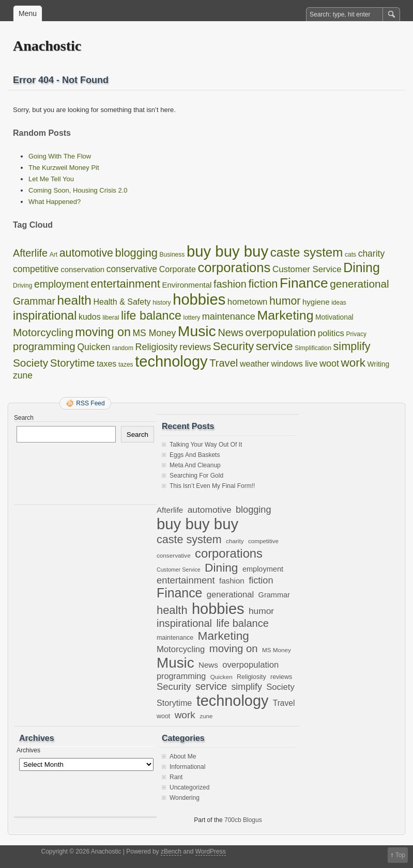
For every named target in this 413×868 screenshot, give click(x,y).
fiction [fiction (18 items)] (263, 284)
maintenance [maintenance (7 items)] (229, 317)
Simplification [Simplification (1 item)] (313, 348)
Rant (176, 777)
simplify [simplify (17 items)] (352, 346)
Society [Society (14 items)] (30, 363)
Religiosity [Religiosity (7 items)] (157, 347)
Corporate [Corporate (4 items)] (178, 269)
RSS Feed (90, 403)
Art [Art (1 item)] (53, 255)
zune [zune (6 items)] (23, 375)
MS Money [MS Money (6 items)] (155, 333)
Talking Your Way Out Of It (206, 445)
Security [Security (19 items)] (233, 346)
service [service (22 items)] (274, 346)
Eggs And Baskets (195, 455)
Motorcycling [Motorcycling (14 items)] (43, 332)
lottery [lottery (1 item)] (192, 318)
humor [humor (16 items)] (285, 301)
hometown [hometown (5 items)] (248, 302)
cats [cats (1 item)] (350, 255)
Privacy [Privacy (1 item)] (356, 334)
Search (24, 418)
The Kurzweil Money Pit (64, 168)
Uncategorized (189, 787)
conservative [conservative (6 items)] (132, 269)
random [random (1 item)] (123, 348)
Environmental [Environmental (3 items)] (187, 285)
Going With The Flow (60, 156)
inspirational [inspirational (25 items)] (45, 315)
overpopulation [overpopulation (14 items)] (281, 332)
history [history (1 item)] (162, 303)
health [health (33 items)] (74, 300)
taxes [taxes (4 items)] (106, 364)
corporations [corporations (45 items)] (234, 267)
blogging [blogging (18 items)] (136, 253)
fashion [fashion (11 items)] (230, 284)
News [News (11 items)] (231, 333)
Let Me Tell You (51, 179)
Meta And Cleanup (195, 465)
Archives (28, 750)
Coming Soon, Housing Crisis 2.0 (78, 190)
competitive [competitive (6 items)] (36, 269)
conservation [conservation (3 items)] (82, 269)
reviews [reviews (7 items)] (195, 347)
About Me (183, 756)
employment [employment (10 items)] (62, 284)
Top (400, 855)
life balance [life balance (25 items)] (151, 315)
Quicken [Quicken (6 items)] (94, 347)
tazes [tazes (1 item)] (126, 365)
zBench (171, 851)
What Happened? (55, 202)
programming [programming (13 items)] (44, 346)
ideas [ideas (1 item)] (339, 303)
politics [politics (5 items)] (331, 333)
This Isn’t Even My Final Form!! (212, 486)
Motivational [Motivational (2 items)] (334, 317)
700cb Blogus (243, 820)
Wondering (185, 798)
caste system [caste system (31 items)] (307, 252)
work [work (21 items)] (353, 363)
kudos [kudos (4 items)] (90, 317)
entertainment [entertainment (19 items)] (125, 284)
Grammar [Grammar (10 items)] (34, 301)
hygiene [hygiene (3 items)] (316, 302)
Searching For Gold (196, 476)
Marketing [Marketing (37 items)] (285, 315)
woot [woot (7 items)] (329, 364)
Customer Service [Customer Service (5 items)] (307, 269)
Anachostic (47, 46)
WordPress (211, 851)
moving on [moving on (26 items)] (103, 332)
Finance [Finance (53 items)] (304, 283)
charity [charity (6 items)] (372, 254)
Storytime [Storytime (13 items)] (73, 363)
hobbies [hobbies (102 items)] (199, 299)
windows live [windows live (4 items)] (295, 364)
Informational (187, 767)
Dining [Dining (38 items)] (362, 267)
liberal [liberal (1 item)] (111, 318)
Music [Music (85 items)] (197, 331)
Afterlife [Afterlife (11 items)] (30, 253)
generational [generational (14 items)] (359, 284)
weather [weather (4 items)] (255, 364)
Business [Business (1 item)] (172, 255)
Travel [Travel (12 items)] (224, 363)
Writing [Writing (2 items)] (379, 364)
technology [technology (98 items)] (171, 361)
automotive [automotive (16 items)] (86, 253)
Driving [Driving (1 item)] (22, 286)
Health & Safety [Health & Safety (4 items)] (122, 302)
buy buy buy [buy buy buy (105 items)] (227, 251)
